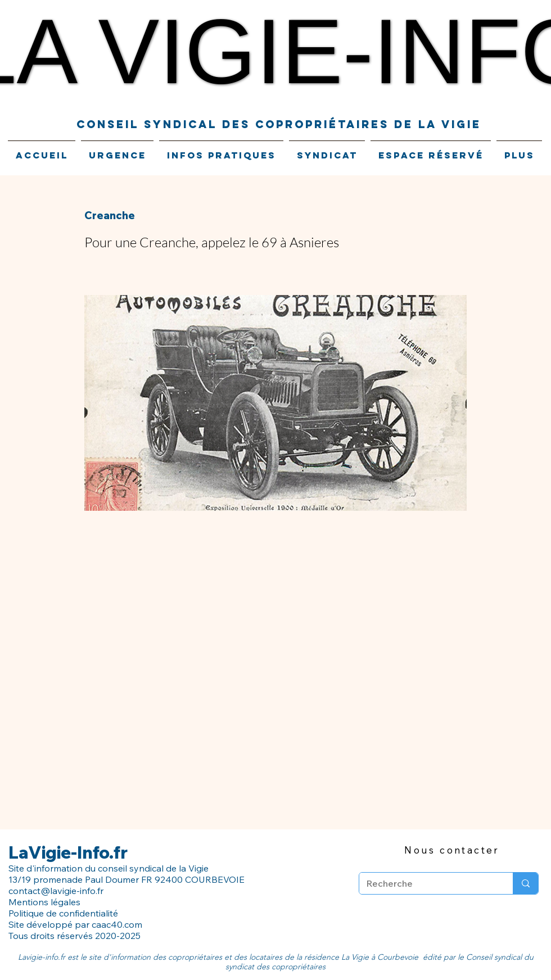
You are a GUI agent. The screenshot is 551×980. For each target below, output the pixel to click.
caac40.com (117, 924)
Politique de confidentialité (64, 913)
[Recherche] (428, 883)
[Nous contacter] (452, 850)
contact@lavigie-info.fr (56, 891)
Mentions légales (44, 902)
